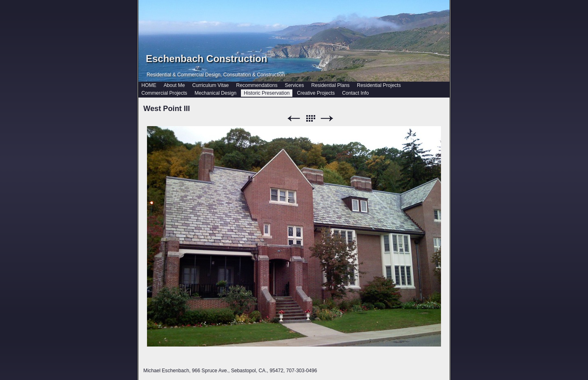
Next (327, 119)
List (310, 119)
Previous (294, 119)
